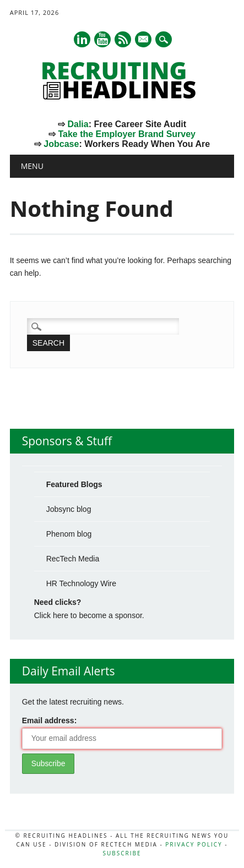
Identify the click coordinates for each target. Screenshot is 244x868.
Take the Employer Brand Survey (127, 134)
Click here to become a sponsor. (89, 615)
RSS (123, 39)
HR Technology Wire (81, 583)
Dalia (78, 124)
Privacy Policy (194, 844)
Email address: (50, 720)
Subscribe (122, 853)
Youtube (102, 39)
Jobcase (61, 144)
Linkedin (82, 39)
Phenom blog (69, 534)
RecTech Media (73, 559)
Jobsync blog (69, 509)
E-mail (144, 40)
